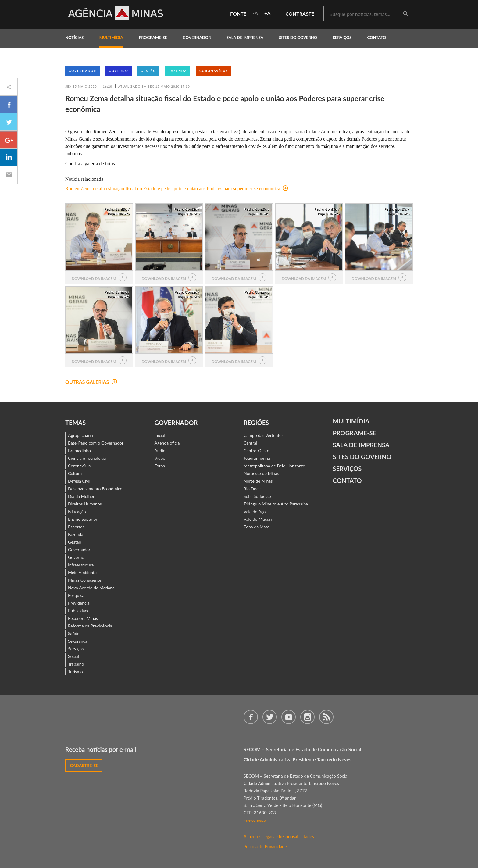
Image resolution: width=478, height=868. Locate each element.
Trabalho (76, 664)
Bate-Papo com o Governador (96, 443)
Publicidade (79, 611)
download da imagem (99, 277)
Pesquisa (76, 595)
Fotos (160, 466)
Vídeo (160, 458)
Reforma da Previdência (90, 626)
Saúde (74, 633)
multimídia (111, 38)
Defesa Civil (79, 481)
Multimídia (351, 421)
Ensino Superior (83, 519)
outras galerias (91, 382)
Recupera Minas (83, 618)
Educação (77, 511)
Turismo (75, 672)
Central (250, 443)
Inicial (160, 435)
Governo (119, 71)
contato (377, 38)
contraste (300, 14)
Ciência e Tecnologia (87, 458)
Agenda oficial (168, 443)
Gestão (149, 71)
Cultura (75, 473)
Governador (82, 71)
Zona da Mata (256, 527)
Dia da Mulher (81, 496)
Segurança (78, 641)
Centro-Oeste (256, 450)
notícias (74, 38)
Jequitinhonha (257, 458)
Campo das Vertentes (264, 435)
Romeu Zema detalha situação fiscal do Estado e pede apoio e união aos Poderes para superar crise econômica (177, 189)
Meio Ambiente (82, 572)
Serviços (342, 38)
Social (73, 656)
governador (197, 38)
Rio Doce (252, 489)
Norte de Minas (258, 481)
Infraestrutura (81, 565)
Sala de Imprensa (245, 38)
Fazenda (178, 71)
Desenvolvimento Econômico (95, 489)
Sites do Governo (298, 38)
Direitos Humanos (85, 504)
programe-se (153, 38)
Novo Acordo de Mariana (91, 588)
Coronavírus (214, 71)
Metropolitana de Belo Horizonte (274, 466)
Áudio (160, 450)
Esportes (76, 527)
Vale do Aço (255, 511)
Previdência (79, 603)
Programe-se (355, 433)
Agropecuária (80, 435)
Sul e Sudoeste (257, 496)
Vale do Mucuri (258, 519)
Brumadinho (79, 450)
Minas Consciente (85, 580)
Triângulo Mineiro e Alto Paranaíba (276, 504)
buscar (406, 14)
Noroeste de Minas (261, 473)
